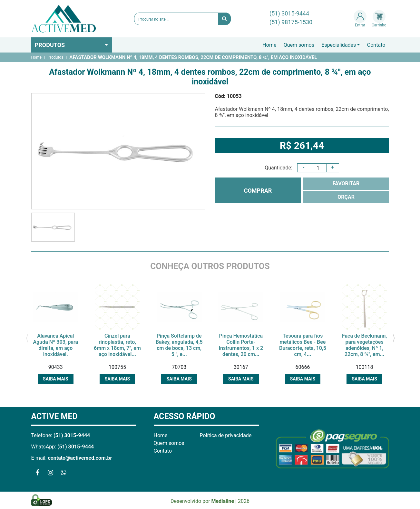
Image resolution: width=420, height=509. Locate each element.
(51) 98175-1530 (291, 22)
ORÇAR (346, 197)
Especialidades (339, 45)
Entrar (360, 19)
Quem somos (299, 45)
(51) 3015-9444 (289, 13)
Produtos (50, 45)
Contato (376, 45)
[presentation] (27, 338)
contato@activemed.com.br (80, 458)
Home (269, 45)
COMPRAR (258, 191)
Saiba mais (55, 379)
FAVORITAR (346, 183)
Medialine (223, 501)
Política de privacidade (226, 435)
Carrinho (379, 19)
